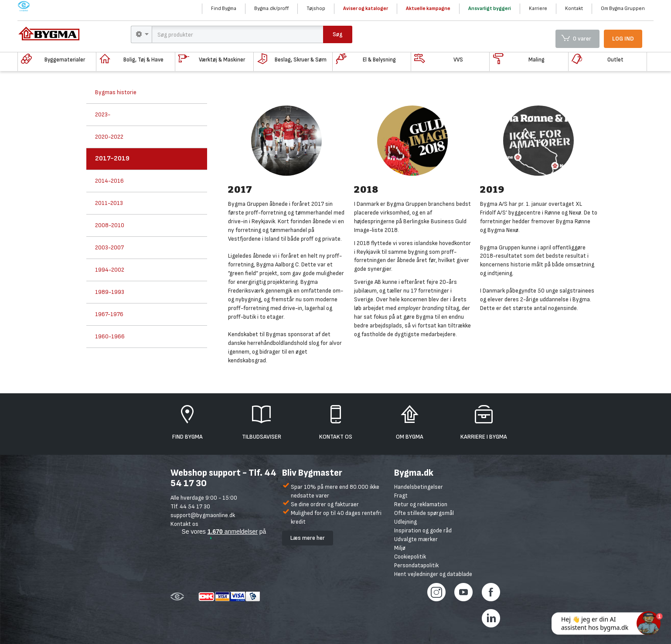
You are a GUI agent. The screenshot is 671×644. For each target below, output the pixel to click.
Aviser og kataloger (366, 9)
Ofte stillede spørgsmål (424, 513)
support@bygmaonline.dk (203, 515)
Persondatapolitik (416, 565)
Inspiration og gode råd (423, 530)
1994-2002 (110, 270)
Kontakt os (184, 524)
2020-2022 (109, 137)
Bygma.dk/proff (271, 9)
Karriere (538, 9)
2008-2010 (110, 225)
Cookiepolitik (410, 557)
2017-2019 (112, 158)
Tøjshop (316, 9)
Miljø (400, 548)
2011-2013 (109, 203)
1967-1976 (109, 314)
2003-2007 (109, 247)
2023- (103, 114)
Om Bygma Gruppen (623, 9)
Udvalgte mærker (416, 539)
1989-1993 (110, 292)
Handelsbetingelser (419, 487)
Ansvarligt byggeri (490, 9)
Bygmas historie (116, 92)
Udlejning (405, 522)
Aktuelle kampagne (428, 9)
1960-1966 (110, 336)
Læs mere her (308, 538)
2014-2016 (109, 181)
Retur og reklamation (421, 504)
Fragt (401, 496)
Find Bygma (224, 9)
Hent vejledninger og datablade (433, 574)
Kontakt (574, 9)
